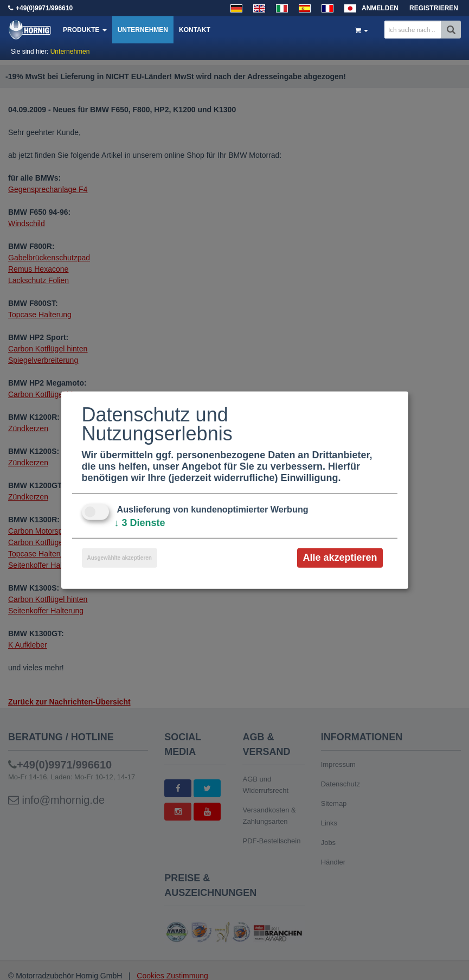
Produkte (85, 30)
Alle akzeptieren (340, 558)
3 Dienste (140, 523)
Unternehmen (143, 30)
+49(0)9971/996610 (44, 8)
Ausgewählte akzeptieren (120, 558)
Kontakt (195, 30)
